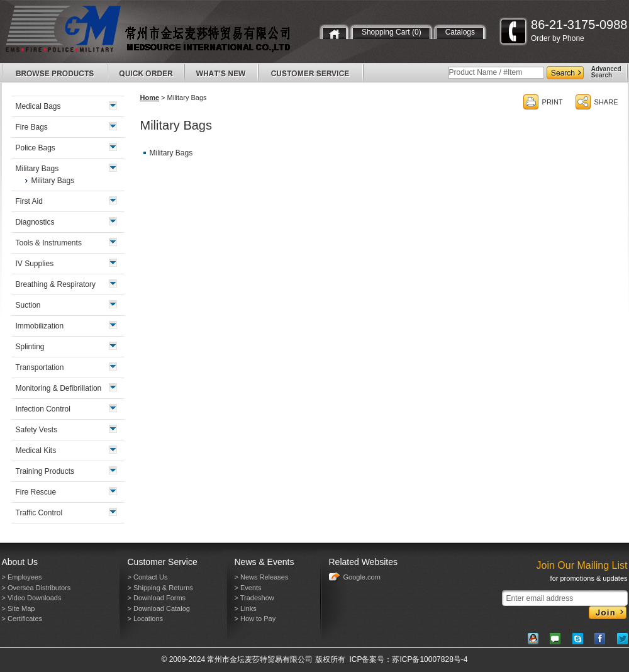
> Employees (22, 577)
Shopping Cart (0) (392, 32)
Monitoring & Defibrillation (59, 388)
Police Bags (36, 148)
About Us (20, 562)
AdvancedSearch (606, 72)
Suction (28, 305)
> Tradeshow (254, 598)
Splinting (30, 347)
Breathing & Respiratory (56, 284)
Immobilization (40, 326)
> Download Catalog (159, 608)
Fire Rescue (36, 492)
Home (150, 98)
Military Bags (171, 153)
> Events (248, 588)
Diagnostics (35, 222)
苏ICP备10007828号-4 (430, 659)
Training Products (45, 471)
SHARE (606, 102)
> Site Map (19, 608)
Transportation (40, 367)
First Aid (29, 201)
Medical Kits (36, 451)
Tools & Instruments (49, 243)
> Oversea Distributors (36, 588)
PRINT (553, 102)
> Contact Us (148, 577)
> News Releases (262, 577)
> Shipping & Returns (160, 588)
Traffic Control (39, 513)
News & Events (264, 562)
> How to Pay (255, 619)
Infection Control (43, 409)
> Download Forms (157, 598)
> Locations (146, 619)
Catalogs (460, 32)
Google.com (362, 577)
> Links (246, 608)
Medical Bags (38, 106)
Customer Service (163, 562)
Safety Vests (37, 430)
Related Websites (363, 562)
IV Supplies (35, 264)
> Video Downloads (32, 598)
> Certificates (22, 619)
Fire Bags (32, 127)
